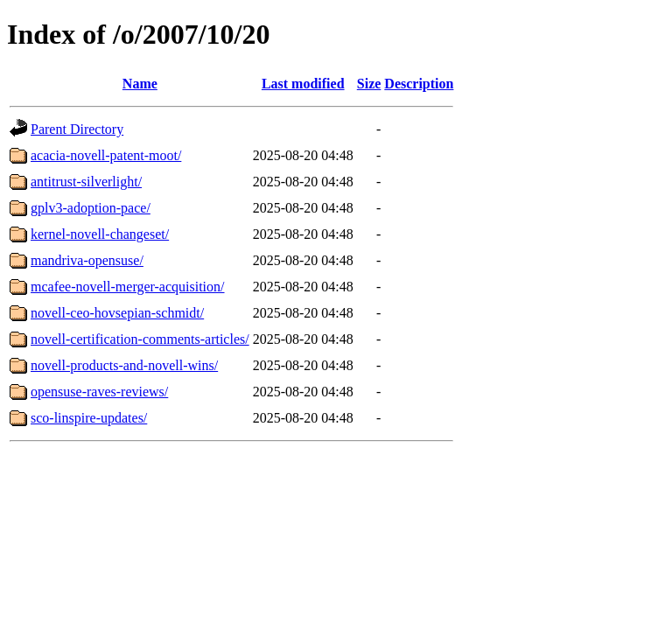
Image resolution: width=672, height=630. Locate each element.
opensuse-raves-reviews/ (99, 392)
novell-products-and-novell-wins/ (124, 365)
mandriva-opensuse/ (87, 260)
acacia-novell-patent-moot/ (106, 155)
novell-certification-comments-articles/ (140, 339)
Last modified (303, 84)
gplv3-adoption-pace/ (91, 208)
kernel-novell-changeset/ (100, 234)
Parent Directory (77, 129)
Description (419, 84)
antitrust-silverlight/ (86, 182)
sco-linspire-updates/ (89, 418)
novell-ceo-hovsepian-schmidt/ (117, 313)
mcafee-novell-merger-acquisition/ (128, 287)
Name (140, 84)
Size (369, 84)
